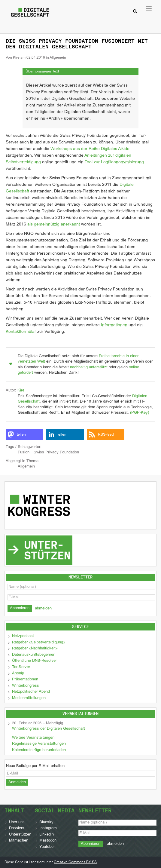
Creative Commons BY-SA (75, 862)
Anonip (18, 673)
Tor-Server (21, 667)
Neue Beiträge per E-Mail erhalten (35, 766)
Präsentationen (25, 679)
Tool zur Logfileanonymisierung (114, 162)
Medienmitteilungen (29, 698)
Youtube (46, 847)
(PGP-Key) (140, 413)
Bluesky (46, 822)
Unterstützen (20, 835)
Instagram (48, 828)
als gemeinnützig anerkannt (54, 224)
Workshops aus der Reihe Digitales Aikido (90, 149)
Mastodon (48, 841)
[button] (24, 435)
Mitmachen (19, 841)
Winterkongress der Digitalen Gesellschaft (49, 729)
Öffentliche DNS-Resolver (34, 661)
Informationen (114, 325)
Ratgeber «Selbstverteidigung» (39, 643)
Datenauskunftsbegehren (34, 655)
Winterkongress (26, 686)
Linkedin (47, 835)
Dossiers (17, 828)
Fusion (24, 452)
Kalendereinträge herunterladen (39, 750)
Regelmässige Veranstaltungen (39, 744)
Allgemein (58, 58)
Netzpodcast (23, 636)
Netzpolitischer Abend (31, 692)
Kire (16, 58)
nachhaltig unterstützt (89, 367)
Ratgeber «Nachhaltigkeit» (35, 649)
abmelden (43, 609)
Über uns (17, 822)
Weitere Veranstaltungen (33, 738)
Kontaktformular (21, 332)
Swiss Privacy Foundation (56, 452)
